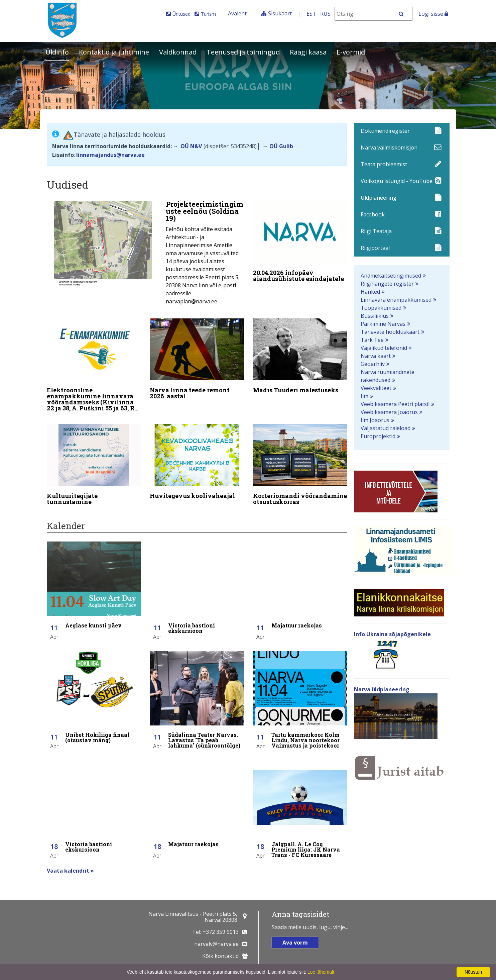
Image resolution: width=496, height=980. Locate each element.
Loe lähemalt (321, 972)
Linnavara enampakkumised (396, 300)
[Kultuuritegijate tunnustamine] (94, 463)
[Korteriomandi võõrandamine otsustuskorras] (300, 463)
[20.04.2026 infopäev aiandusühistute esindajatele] (300, 243)
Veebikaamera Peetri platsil (395, 404)
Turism (208, 14)
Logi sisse (433, 14)
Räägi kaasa (308, 52)
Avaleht (237, 13)
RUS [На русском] (325, 14)
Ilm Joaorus (375, 420)
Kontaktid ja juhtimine (114, 52)
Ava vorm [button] (295, 943)
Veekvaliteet (376, 388)
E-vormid (351, 52)
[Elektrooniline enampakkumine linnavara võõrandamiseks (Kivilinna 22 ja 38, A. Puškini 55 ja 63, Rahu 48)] (94, 365)
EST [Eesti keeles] (311, 14)
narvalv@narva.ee (216, 944)
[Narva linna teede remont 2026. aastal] (197, 359)
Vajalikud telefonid (384, 348)
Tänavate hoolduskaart (390, 332)
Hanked (370, 292)
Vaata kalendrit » (70, 866)
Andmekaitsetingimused (391, 276)
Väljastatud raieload (386, 428)
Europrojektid (378, 436)
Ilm (364, 396)
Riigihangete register (387, 284)
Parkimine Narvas (383, 324)
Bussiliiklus (375, 316)
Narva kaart (376, 356)
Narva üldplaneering (382, 689)
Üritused (181, 14)
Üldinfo (57, 52)
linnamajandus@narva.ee (110, 155)
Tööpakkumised (381, 308)
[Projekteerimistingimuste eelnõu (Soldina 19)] (145, 255)
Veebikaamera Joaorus (389, 412)
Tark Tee (372, 340)
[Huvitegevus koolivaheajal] (197, 460)
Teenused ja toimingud (243, 52)
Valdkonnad (178, 52)
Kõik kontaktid (220, 956)
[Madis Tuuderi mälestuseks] (300, 356)
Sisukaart (280, 13)
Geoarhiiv (373, 364)
